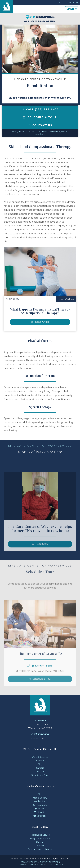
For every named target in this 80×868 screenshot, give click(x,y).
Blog (40, 764)
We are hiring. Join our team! (40, 19)
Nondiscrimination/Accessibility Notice (42, 865)
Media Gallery (40, 798)
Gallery (40, 761)
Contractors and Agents (40, 849)
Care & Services (40, 757)
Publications (40, 801)
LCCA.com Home (69, 2)
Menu (72, 10)
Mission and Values (40, 835)
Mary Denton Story (40, 838)
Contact (40, 772)
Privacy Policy (28, 862)
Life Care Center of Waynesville (54, 132)
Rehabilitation (40, 134)
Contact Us (40, 125)
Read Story (40, 550)
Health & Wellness (66, 299)
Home (13, 132)
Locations (23, 132)
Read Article (40, 322)
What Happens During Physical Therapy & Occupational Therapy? (40, 311)
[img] (23, 109)
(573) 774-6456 (42, 671)
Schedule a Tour (40, 117)
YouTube (40, 816)
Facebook (40, 805)
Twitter (40, 809)
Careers (40, 768)
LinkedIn (40, 812)
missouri (34, 132)
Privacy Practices (50, 862)
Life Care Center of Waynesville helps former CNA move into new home (40, 534)
